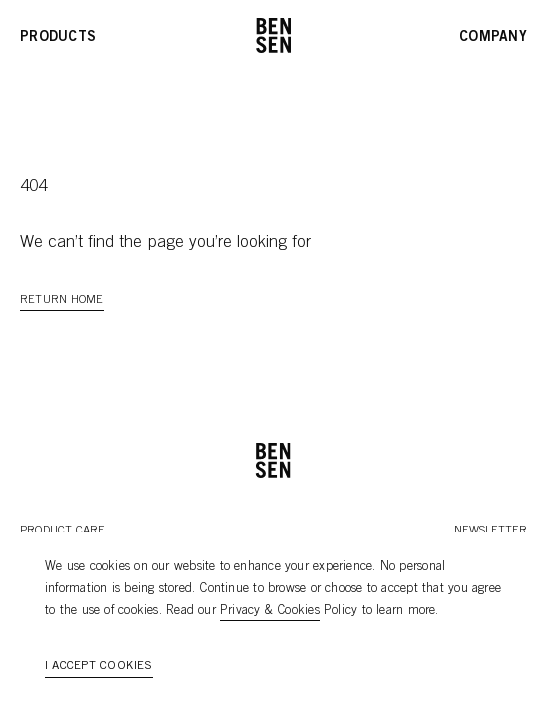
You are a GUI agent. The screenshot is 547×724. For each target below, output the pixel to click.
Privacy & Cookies (270, 611)
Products (58, 38)
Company (493, 38)
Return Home (62, 300)
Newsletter (490, 531)
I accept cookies (99, 666)
